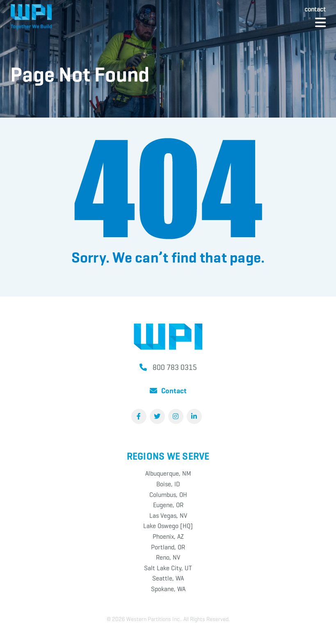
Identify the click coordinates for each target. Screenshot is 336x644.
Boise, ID (168, 484)
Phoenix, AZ (168, 536)
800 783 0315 (175, 367)
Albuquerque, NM (168, 473)
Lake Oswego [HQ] (168, 526)
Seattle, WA (168, 578)
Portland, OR (168, 547)
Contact (315, 9)
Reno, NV (168, 557)
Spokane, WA (168, 589)
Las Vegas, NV (168, 516)
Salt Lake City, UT (168, 568)
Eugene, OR (168, 505)
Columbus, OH (168, 495)
